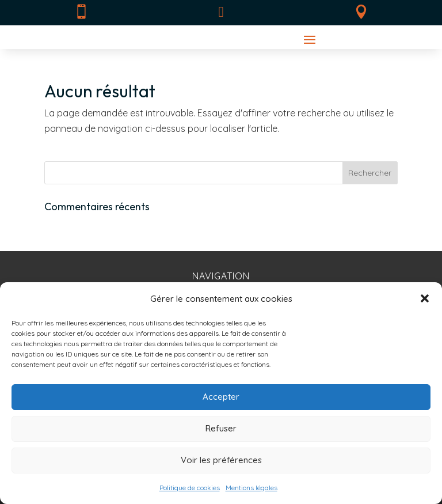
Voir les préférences (221, 460)
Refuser (221, 428)
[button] (425, 298)
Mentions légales (252, 488)
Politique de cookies (190, 488)
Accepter (221, 397)
